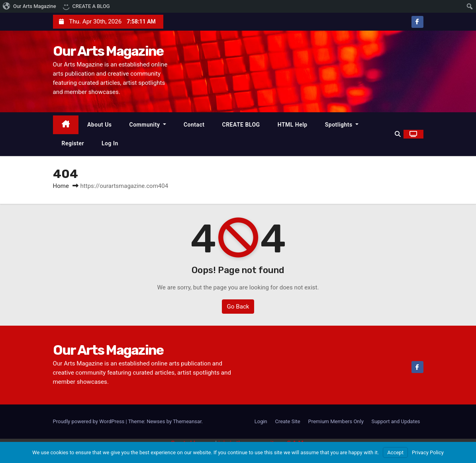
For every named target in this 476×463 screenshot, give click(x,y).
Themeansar (187, 421)
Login (261, 421)
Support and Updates (396, 421)
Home (61, 186)
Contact (194, 125)
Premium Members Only (336, 421)
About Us (100, 125)
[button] (398, 134)
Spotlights (342, 125)
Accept (395, 452)
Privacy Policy (428, 452)
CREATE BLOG (241, 125)
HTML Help (293, 125)
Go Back (238, 307)
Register (73, 143)
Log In (110, 143)
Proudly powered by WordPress (89, 421)
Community (148, 125)
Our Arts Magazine (108, 51)
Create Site (288, 421)
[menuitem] (30, 6)
